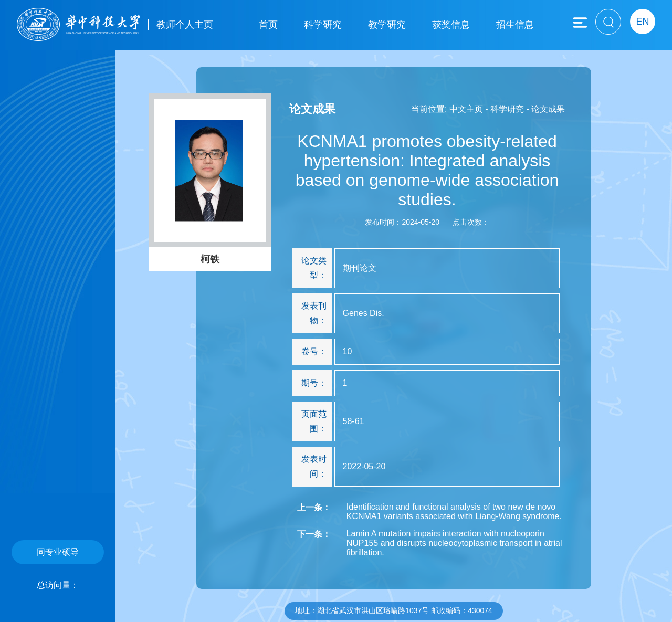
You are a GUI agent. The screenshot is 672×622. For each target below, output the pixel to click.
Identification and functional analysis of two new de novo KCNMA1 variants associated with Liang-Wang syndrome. (454, 512)
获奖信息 (451, 25)
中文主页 (466, 109)
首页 (268, 25)
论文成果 (548, 109)
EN (642, 22)
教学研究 (387, 25)
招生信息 (515, 25)
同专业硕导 (58, 552)
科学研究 (323, 25)
